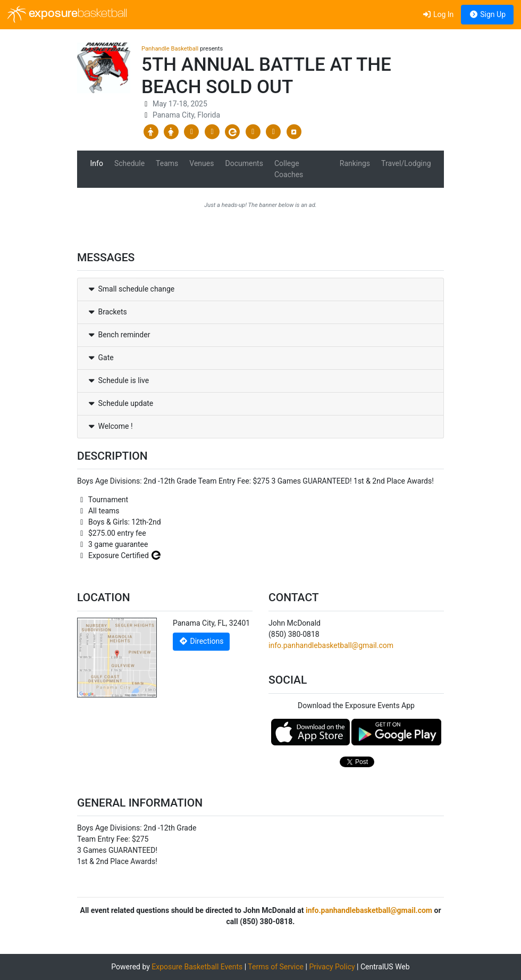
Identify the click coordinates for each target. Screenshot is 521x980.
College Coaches (289, 169)
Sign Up (487, 14)
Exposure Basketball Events (197, 967)
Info (97, 163)
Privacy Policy (332, 967)
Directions (201, 641)
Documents (244, 163)
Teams (167, 163)
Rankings (355, 163)
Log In (438, 14)
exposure (67, 14)
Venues (201, 163)
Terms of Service (276, 967)
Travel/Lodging (406, 163)
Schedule (129, 163)
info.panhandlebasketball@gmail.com (331, 645)
